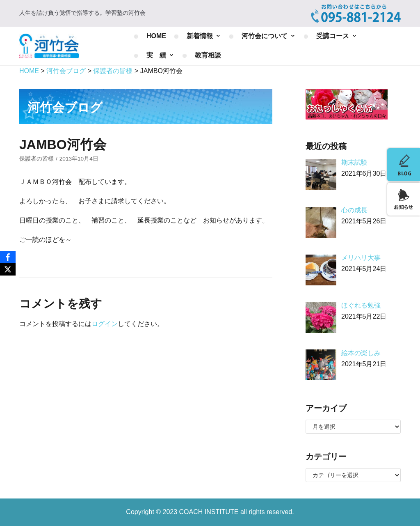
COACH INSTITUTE (210, 512)
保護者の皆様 (37, 159)
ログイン (105, 324)
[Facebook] (8, 257)
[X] (8, 269)
